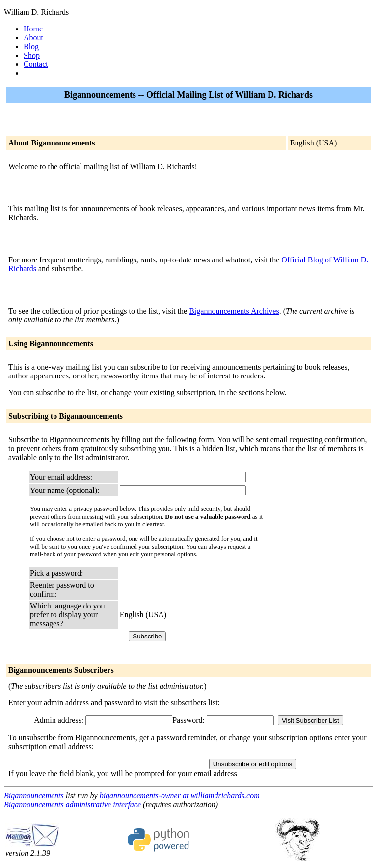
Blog (31, 46)
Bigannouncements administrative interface (72, 804)
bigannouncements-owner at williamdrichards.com (180, 796)
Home (33, 29)
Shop (32, 55)
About (33, 38)
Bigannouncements (34, 796)
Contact (36, 64)
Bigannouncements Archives (234, 311)
